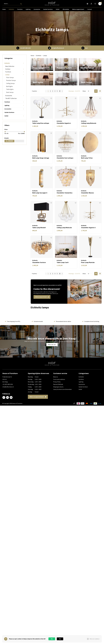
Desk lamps (10, 92)
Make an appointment (78, 10)
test (86, 48)
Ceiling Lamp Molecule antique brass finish (64, 239)
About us (56, 388)
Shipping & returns (58, 398)
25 (60, 102)
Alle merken (66, 10)
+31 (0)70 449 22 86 (25, 48)
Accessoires (37, 10)
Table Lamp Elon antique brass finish (41, 134)
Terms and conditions (59, 390)
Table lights (10, 89)
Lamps (7, 75)
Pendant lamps (11, 80)
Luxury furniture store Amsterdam (62, 400)
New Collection (10, 66)
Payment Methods (58, 395)
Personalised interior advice (62, 332)
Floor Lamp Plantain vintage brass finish (88, 273)
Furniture (20, 10)
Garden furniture (48, 10)
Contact (90, 10)
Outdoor (8, 69)
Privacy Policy (57, 393)
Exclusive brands (37, 332)
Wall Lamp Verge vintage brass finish (41, 169)
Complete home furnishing (91, 332)
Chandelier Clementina (65, 204)
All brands (9, 141)
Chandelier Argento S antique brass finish (88, 239)
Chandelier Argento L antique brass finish (64, 134)
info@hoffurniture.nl (58, 48)
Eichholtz (11, 10)
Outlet (58, 10)
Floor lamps (10, 77)
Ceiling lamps (10, 83)
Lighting (28, 10)
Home (4, 10)
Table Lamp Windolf (39, 238)
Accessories (9, 96)
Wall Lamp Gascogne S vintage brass (40, 204)
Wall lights (9, 86)
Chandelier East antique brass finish (65, 169)
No (60, 639)
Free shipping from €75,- (13, 332)
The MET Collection (11, 98)
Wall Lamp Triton (87, 169)
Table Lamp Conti (63, 273)
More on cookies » (95, 639)
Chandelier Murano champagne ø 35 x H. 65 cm (90, 204)
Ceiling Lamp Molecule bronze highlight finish (89, 134)
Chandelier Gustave (39, 273)
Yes (52, 639)
